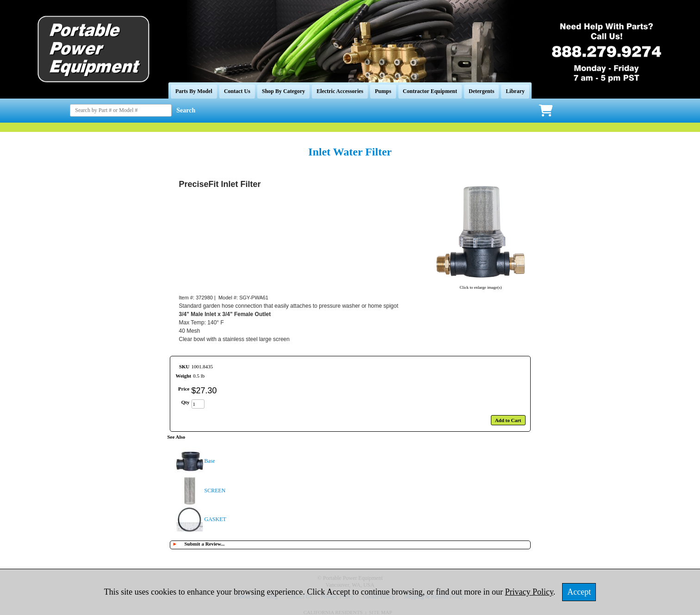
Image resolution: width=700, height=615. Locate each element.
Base (210, 461)
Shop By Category (283, 91)
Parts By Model (194, 91)
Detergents (481, 91)
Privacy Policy (529, 592)
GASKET (215, 519)
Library (515, 91)
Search (186, 110)
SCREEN (215, 491)
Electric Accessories (340, 91)
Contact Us (237, 91)
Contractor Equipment (430, 91)
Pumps (383, 91)
